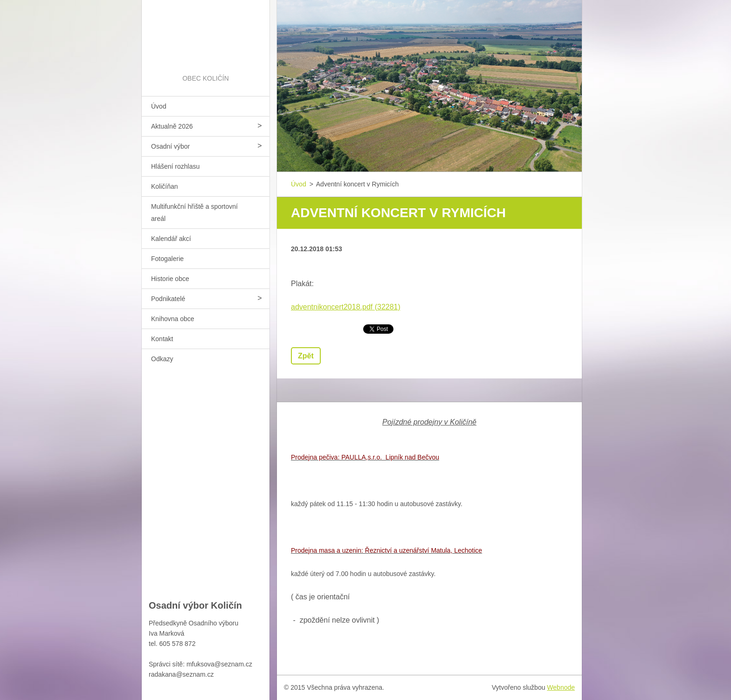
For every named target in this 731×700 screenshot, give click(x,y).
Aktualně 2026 (172, 126)
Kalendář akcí (171, 239)
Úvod (159, 106)
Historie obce (170, 279)
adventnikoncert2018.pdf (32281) (346, 307)
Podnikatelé (168, 299)
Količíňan (165, 186)
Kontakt (162, 339)
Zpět (306, 356)
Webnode (561, 687)
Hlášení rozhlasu (175, 166)
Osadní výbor (170, 146)
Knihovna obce (173, 319)
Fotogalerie (167, 259)
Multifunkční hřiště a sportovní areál (194, 213)
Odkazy (162, 359)
